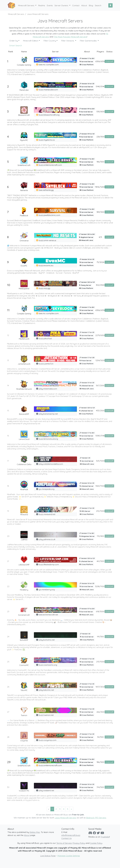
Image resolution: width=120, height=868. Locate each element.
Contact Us (67, 838)
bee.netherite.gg (46, 190)
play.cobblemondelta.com (51, 464)
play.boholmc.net (47, 640)
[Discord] (90, 833)
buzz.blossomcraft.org (49, 115)
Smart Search (16, 45)
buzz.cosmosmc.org (48, 665)
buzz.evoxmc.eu (46, 265)
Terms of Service (64, 843)
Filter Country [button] (50, 41)
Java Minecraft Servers (66, 818)
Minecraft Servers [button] (26, 5)
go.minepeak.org (47, 489)
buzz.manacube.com (48, 90)
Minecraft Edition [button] (31, 41)
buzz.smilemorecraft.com (50, 165)
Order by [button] (14, 41)
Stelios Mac (35, 832)
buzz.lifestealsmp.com (49, 564)
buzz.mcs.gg (44, 288)
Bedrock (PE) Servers (96, 818)
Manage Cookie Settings (69, 856)
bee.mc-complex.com (49, 64)
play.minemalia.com (48, 389)
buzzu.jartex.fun (46, 364)
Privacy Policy (79, 843)
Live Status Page (48, 856)
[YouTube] (102, 833)
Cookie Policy (96, 843)
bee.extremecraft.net (48, 615)
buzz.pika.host (45, 338)
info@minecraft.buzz (71, 835)
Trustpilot (105, 837)
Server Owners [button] (62, 5)
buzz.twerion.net (46, 715)
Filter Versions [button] (68, 41)
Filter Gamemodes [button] (89, 41)
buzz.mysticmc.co (47, 140)
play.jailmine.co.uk (47, 539)
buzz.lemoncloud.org (48, 439)
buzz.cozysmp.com (48, 740)
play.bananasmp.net (48, 414)
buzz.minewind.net (47, 514)
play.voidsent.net (46, 790)
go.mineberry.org (47, 589)
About (27, 835)
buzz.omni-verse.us (47, 240)
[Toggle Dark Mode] (110, 5)
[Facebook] (94, 833)
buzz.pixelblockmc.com (49, 215)
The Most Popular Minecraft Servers (70, 37)
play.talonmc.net (46, 690)
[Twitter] (98, 833)
